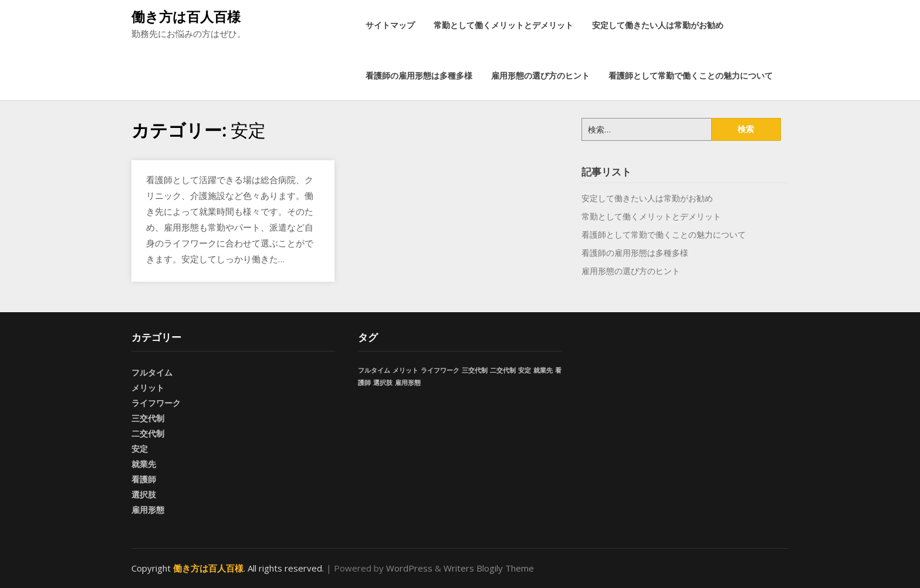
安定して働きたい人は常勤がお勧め (658, 25)
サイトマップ (390, 25)
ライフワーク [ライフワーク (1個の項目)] (440, 370)
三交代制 (148, 418)
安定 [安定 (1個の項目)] (525, 370)
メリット (148, 388)
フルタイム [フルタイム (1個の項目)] (374, 370)
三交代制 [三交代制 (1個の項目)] (475, 370)
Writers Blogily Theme (489, 568)
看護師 (144, 479)
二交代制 (148, 433)
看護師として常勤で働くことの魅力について (691, 75)
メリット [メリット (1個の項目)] (405, 370)
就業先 (144, 464)
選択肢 (144, 494)
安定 (140, 449)
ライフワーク (156, 403)
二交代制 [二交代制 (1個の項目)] (503, 370)
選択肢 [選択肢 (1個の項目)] (383, 383)
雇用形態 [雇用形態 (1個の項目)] (408, 383)
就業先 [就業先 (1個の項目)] (543, 370)
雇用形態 (148, 510)
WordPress (409, 568)
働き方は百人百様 (186, 16)
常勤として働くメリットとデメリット (503, 25)
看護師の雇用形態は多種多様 (419, 75)
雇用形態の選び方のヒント (540, 75)
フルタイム (152, 372)
